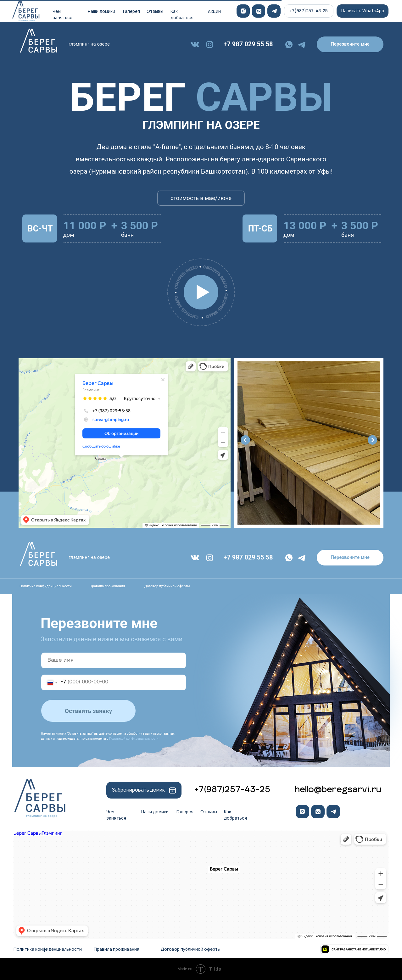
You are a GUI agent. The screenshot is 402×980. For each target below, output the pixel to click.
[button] (350, 44)
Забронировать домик (138, 790)
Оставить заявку (88, 711)
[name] (114, 660)
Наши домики (101, 11)
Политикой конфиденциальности (134, 739)
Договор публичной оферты (167, 586)
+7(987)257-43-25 (232, 790)
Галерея (131, 11)
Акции (214, 11)
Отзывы (155, 11)
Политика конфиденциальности (46, 586)
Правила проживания (107, 586)
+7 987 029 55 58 (248, 44)
